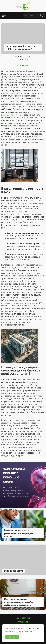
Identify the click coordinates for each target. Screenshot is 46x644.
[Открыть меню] (4, 16)
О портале (23, 622)
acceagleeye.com (9, 115)
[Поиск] (42, 16)
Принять (12, 637)
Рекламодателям (23, 618)
